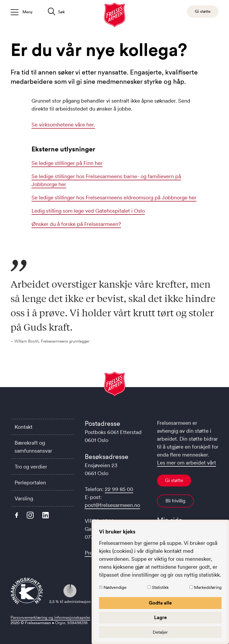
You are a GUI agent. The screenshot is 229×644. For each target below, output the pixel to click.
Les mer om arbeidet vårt (187, 463)
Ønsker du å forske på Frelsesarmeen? (76, 224)
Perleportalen (30, 483)
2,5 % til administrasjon (70, 594)
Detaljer (160, 632)
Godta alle (160, 603)
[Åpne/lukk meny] (22, 12)
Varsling (24, 498)
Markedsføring (208, 587)
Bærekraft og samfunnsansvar (33, 447)
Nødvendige (115, 587)
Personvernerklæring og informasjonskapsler (50, 617)
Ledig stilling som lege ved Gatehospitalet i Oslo (88, 211)
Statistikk (160, 587)
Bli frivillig (175, 501)
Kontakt (24, 427)
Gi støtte (174, 480)
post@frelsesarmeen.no (112, 505)
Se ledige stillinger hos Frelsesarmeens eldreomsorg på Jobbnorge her (114, 198)
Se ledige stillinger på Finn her (67, 163)
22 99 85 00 (119, 489)
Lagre (160, 617)
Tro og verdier (31, 467)
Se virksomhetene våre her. (63, 125)
